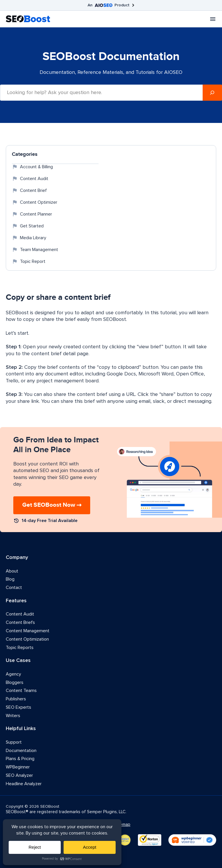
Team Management (35, 250)
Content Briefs (20, 622)
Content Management (28, 631)
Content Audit (30, 179)
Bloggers (15, 682)
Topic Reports (20, 648)
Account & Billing (32, 167)
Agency (13, 674)
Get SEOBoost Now (49, 505)
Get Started (28, 226)
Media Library (29, 238)
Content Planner (32, 214)
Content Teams (21, 691)
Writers (13, 716)
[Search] (212, 93)
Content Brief (29, 190)
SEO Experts (18, 707)
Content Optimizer (35, 202)
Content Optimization (27, 639)
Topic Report (29, 261)
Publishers (16, 699)
